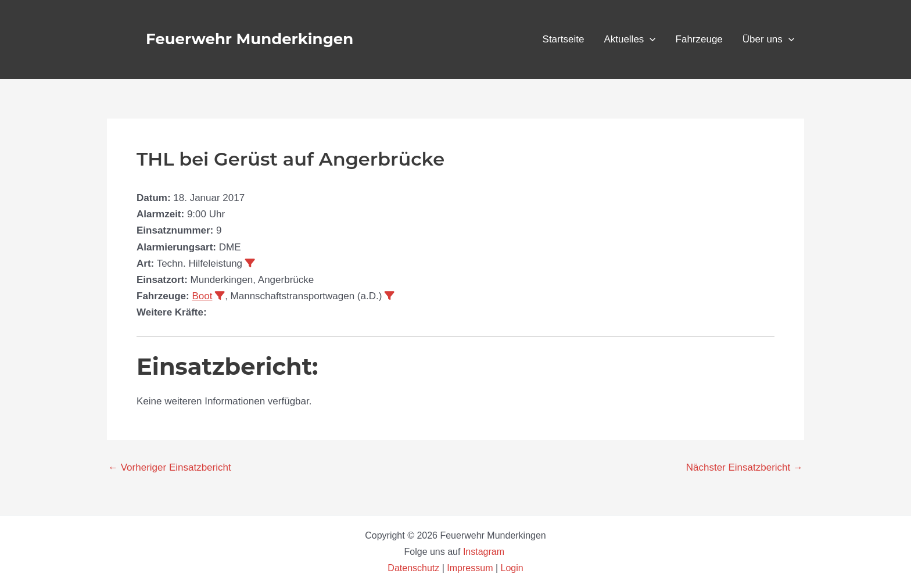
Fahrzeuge (699, 39)
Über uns (768, 40)
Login (512, 568)
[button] (650, 40)
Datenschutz (415, 568)
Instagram (485, 552)
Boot (202, 296)
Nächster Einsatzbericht (745, 467)
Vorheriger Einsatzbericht (170, 467)
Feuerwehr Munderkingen (250, 39)
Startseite (564, 39)
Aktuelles (630, 40)
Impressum (470, 568)
